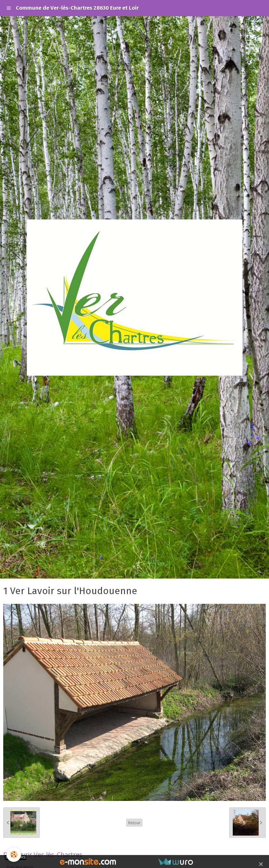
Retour (134, 823)
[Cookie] (14, 855)
